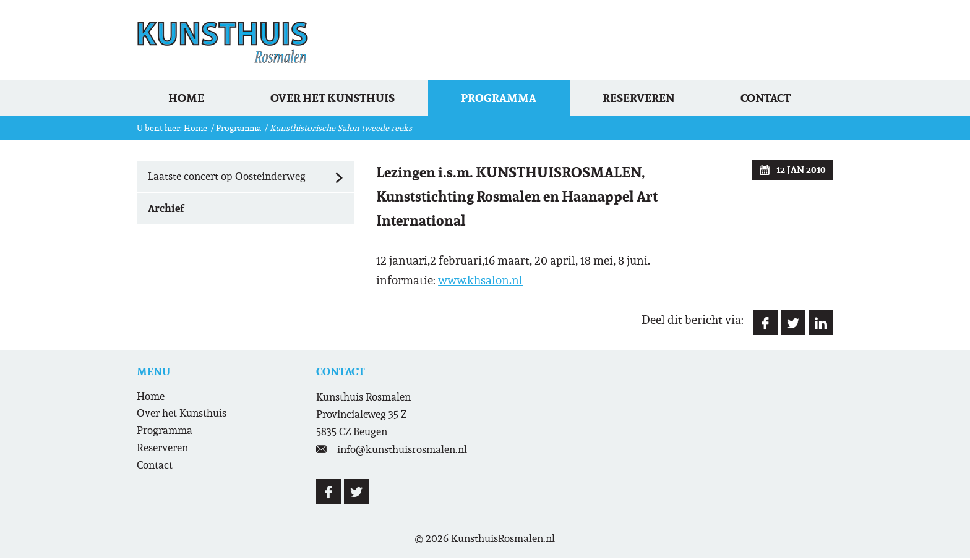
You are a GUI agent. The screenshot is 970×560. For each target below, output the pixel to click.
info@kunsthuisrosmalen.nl (402, 451)
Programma (504, 99)
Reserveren (645, 99)
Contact (774, 99)
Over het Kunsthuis (337, 99)
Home (189, 99)
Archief (166, 210)
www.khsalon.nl (480, 282)
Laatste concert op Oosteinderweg (251, 179)
